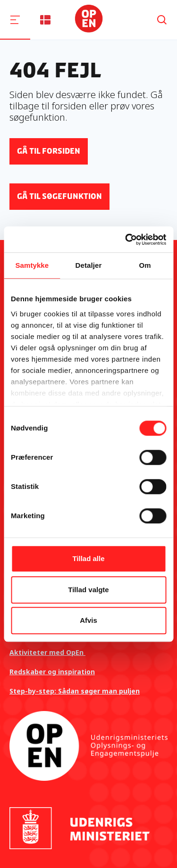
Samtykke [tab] (32, 265)
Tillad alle (88, 558)
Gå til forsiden (49, 151)
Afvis (88, 620)
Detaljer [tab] (89, 265)
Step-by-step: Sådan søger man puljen (75, 691)
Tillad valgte (88, 590)
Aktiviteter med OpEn (47, 652)
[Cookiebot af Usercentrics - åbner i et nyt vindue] (126, 240)
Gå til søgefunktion (59, 196)
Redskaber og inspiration (52, 672)
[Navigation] (15, 20)
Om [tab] (145, 265)
